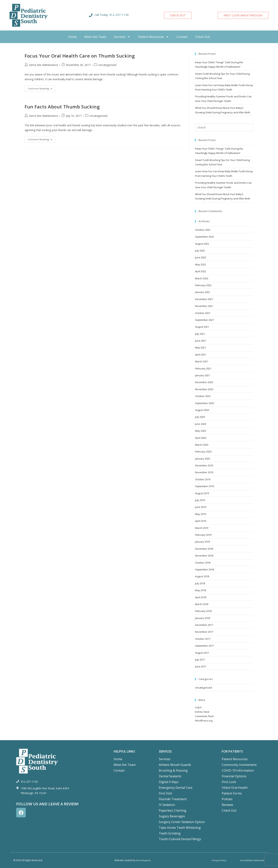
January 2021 (202, 375)
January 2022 (202, 292)
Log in (198, 707)
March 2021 (202, 361)
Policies (227, 799)
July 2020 (200, 417)
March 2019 (202, 528)
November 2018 (204, 556)
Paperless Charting (173, 810)
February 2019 (203, 535)
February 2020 (203, 452)
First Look (229, 782)
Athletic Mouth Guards (175, 765)
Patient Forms (232, 793)
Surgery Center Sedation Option (182, 822)
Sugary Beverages (172, 816)
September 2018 (204, 569)
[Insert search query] (224, 127)
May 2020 (200, 431)
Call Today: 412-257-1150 (112, 15)
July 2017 (200, 660)
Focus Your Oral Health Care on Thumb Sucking (80, 56)
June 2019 (201, 507)
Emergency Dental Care (176, 788)
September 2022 (204, 237)
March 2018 (202, 604)
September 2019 (204, 486)
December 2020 (204, 382)
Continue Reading (42, 88)
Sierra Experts (143, 860)
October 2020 (203, 396)
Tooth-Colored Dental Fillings (180, 839)
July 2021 (200, 334)
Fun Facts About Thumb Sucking (62, 107)
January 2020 (202, 459)
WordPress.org (204, 721)
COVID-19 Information (238, 770)
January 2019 (202, 542)
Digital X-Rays (169, 782)
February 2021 (203, 368)
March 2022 (202, 278)
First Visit (165, 793)
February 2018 (203, 611)
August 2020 (202, 410)
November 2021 (204, 306)
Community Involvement (239, 765)
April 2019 (201, 521)
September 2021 (204, 320)
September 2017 (204, 646)
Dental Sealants (170, 776)
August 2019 (202, 493)
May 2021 (200, 348)
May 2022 (200, 264)
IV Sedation (167, 805)
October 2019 (203, 479)
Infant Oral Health (235, 788)
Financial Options (234, 776)
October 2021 (203, 313)
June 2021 (201, 341)
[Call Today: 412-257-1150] (91, 15)
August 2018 (202, 576)
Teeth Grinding (170, 833)
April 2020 (201, 438)
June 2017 (201, 666)
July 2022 (200, 251)
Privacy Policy (219, 860)
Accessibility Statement (252, 860)
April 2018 (201, 597)
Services (122, 37)
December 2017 (204, 625)
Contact (182, 37)
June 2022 (201, 257)
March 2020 (202, 445)
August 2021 (202, 327)
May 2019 (200, 514)
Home (72, 37)
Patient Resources (153, 37)
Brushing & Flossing (173, 770)
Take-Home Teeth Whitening (180, 828)
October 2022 (203, 230)
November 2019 (204, 472)
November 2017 (204, 632)
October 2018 (203, 563)
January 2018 (202, 618)
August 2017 (202, 653)
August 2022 (202, 244)
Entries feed (202, 712)
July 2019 (200, 500)
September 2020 (204, 403)
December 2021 (204, 299)
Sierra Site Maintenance (44, 65)
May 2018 (200, 590)
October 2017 (203, 639)
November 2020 (204, 389)
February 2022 (203, 285)
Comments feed (204, 716)
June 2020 (201, 424)
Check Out (203, 37)
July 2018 (200, 583)
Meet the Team (95, 37)
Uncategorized (107, 65)
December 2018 (204, 549)
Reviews (227, 805)
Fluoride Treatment (173, 799)
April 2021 (201, 355)
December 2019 (204, 465)
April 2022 (201, 271)
